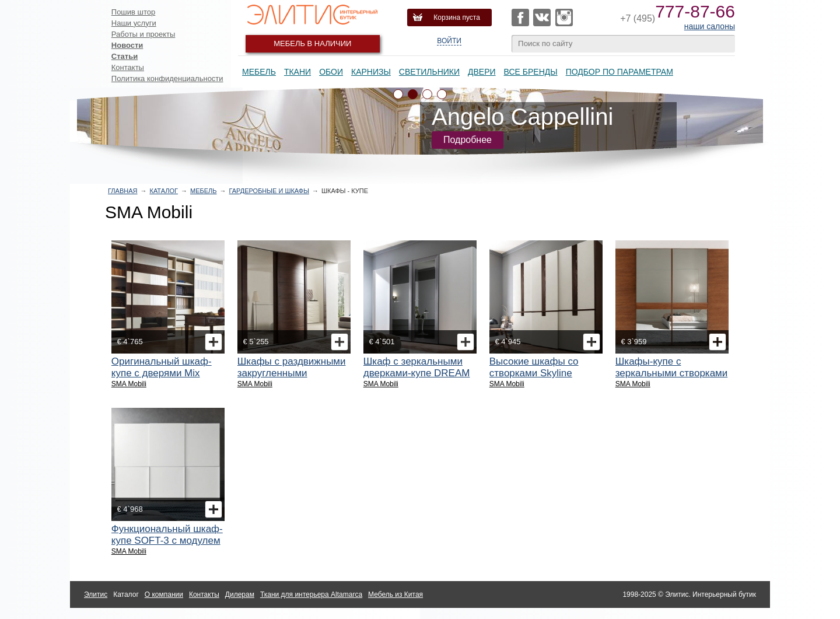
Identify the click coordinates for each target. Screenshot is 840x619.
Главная (123, 191)
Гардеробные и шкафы (269, 191)
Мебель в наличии (312, 43)
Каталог (164, 191)
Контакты (128, 67)
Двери (482, 72)
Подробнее (468, 140)
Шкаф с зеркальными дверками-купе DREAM (417, 367)
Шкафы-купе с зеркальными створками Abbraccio (672, 373)
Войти (449, 41)
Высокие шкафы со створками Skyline (534, 367)
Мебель (259, 72)
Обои (331, 72)
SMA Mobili (129, 384)
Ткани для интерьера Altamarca (311, 594)
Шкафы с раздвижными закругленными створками (292, 373)
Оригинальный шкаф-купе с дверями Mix (162, 367)
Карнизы (371, 72)
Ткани (297, 72)
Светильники (429, 72)
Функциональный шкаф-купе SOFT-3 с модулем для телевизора (167, 541)
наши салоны (710, 26)
